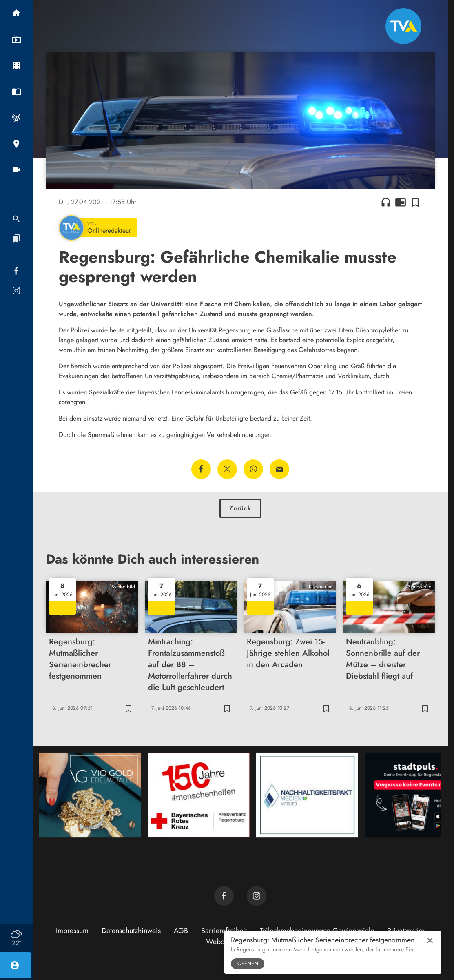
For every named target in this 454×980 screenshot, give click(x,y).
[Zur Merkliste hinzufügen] (415, 202)
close (430, 940)
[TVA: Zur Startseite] (403, 26)
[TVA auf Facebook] (224, 896)
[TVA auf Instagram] (257, 896)
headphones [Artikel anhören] (386, 202)
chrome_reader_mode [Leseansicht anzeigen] (401, 202)
